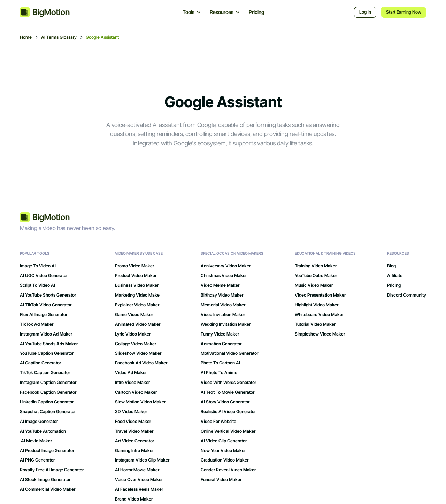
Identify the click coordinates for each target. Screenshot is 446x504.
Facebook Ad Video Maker (141, 363)
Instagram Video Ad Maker (46, 334)
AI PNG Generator (37, 460)
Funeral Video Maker (221, 480)
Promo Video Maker (134, 266)
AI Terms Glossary (59, 37)
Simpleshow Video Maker (320, 334)
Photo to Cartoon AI (220, 363)
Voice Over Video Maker (139, 480)
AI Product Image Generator (47, 451)
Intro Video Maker (132, 383)
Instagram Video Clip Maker (142, 460)
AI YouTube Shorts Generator (48, 295)
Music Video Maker (314, 285)
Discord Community (407, 295)
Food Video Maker (133, 422)
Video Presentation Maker (320, 295)
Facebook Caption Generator (48, 392)
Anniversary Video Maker (226, 266)
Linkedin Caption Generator (47, 402)
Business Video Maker (137, 285)
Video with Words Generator (228, 383)
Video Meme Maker (220, 285)
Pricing (256, 12)
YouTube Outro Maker (316, 276)
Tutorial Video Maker (315, 324)
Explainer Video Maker (137, 305)
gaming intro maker (134, 451)
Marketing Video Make (137, 295)
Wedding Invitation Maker (226, 324)
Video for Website (218, 422)
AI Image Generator (39, 422)
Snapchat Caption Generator (48, 412)
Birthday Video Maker (222, 295)
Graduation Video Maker (225, 460)
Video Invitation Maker (223, 315)
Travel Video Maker (134, 431)
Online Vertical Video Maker (228, 431)
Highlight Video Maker (317, 305)
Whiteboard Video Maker (319, 315)
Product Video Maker (136, 276)
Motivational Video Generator (229, 353)
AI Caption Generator (40, 363)
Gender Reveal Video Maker (228, 470)
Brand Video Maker (134, 499)
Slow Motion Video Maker (140, 402)
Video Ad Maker (131, 373)
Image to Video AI (38, 266)
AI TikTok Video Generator (46, 305)
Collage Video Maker (136, 344)
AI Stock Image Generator (45, 480)
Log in (365, 12)
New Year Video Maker (223, 451)
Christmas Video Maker (224, 276)
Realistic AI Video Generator (228, 412)
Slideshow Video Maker (138, 353)
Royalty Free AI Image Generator (52, 470)
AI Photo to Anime (219, 373)
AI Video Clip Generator (224, 441)
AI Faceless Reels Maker (139, 489)
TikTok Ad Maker (37, 324)
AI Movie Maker (36, 441)
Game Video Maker (134, 315)
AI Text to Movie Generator (228, 392)
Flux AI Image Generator (44, 315)
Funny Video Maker (220, 334)
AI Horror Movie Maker (137, 470)
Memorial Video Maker (223, 305)
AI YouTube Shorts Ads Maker (49, 344)
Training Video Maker (316, 266)
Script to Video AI (37, 285)
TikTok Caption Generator (45, 373)
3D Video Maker (131, 412)
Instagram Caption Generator (48, 383)
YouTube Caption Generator (47, 353)
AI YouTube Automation (43, 431)
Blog (391, 266)
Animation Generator (221, 344)
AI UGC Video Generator (44, 276)
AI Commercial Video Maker (48, 489)
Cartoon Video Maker (136, 392)
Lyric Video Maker (133, 334)
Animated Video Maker (138, 324)
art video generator (134, 441)
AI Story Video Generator (225, 402)
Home (26, 37)
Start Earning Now (404, 12)
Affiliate (395, 276)
